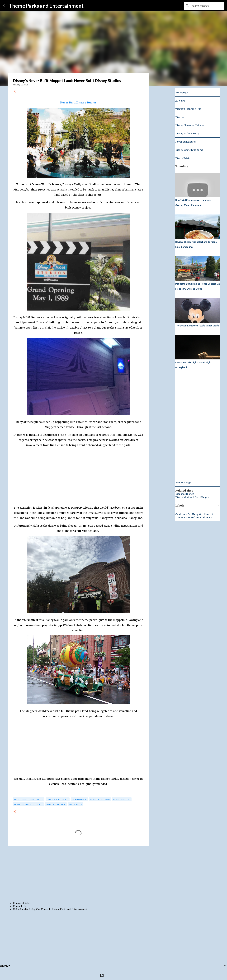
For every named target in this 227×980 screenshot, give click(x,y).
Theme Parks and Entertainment (46, 6)
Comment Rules (22, 903)
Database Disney (185, 494)
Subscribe (94, 6)
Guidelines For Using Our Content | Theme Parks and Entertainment (50, 909)
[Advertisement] (78, 874)
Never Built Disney (186, 142)
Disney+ (180, 117)
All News (180, 101)
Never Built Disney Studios (78, 102)
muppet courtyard (100, 799)
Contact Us (19, 906)
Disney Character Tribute (189, 125)
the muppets (75, 804)
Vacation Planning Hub (188, 109)
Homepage (182, 93)
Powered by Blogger (114, 975)
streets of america (56, 804)
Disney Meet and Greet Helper (192, 497)
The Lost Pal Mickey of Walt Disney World (197, 326)
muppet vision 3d (122, 799)
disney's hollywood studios (29, 799)
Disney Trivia (183, 158)
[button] (15, 91)
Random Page (183, 483)
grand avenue (79, 799)
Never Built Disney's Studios (28, 804)
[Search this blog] (208, 6)
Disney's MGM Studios (58, 799)
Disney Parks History (187, 134)
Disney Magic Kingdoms (189, 150)
